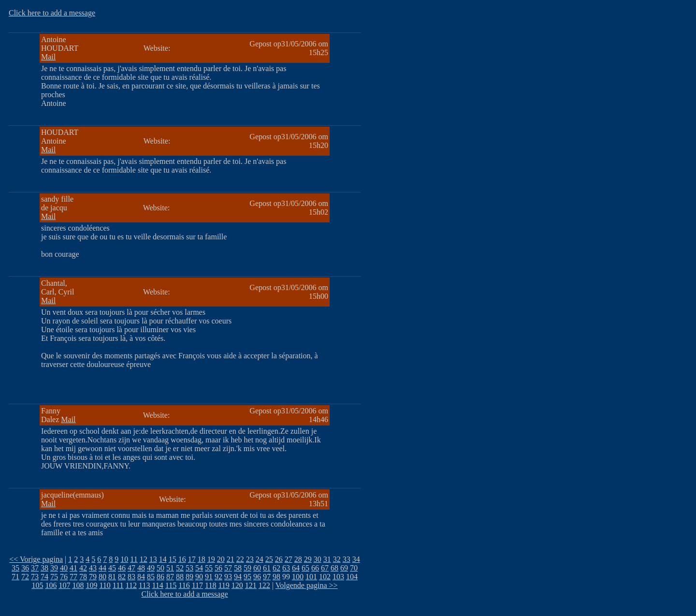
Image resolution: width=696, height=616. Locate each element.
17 (192, 559)
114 (157, 585)
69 (344, 568)
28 (298, 559)
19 (211, 559)
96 (257, 577)
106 (51, 585)
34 (356, 559)
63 (286, 568)
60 (257, 568)
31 (327, 559)
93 (228, 577)
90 (199, 577)
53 (189, 568)
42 (83, 568)
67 (325, 568)
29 (308, 559)
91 (209, 577)
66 (315, 568)
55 (209, 568)
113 (144, 585)
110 (105, 585)
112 (131, 585)
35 (15, 568)
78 (83, 577)
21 (231, 559)
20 (221, 559)
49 (151, 568)
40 (64, 568)
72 (25, 577)
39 (54, 568)
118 (210, 585)
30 (318, 559)
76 (64, 577)
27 (289, 559)
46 (122, 568)
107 (64, 585)
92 (218, 577)
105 (37, 585)
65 (305, 568)
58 (238, 568)
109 (91, 585)
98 (276, 577)
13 (153, 559)
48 (141, 568)
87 (170, 577)
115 (171, 585)
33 (347, 559)
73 (35, 577)
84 (141, 577)
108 (78, 585)
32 (337, 559)
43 (93, 568)
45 (112, 568)
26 (279, 559)
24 (260, 559)
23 (250, 559)
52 (180, 568)
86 (160, 577)
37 (35, 568)
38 (44, 568)
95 (247, 577)
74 (44, 577)
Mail (48, 57)
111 (118, 585)
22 (240, 559)
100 (298, 577)
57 (228, 568)
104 (352, 577)
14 (163, 559)
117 (197, 585)
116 (184, 585)
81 (112, 577)
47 (131, 568)
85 (151, 577)
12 (144, 559)
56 (218, 568)
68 (334, 568)
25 (269, 559)
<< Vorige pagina (36, 559)
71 (15, 577)
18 (202, 559)
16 (182, 559)
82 (122, 577)
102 (325, 577)
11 (134, 559)
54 (199, 568)
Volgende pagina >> (307, 585)
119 (224, 585)
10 (124, 559)
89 (189, 577)
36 (25, 568)
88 (180, 577)
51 (170, 568)
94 (238, 577)
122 (264, 585)
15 (173, 559)
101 (311, 577)
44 (102, 568)
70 (354, 568)
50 (160, 568)
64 (296, 568)
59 (247, 568)
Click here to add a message (52, 13)
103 (338, 577)
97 (267, 577)
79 (93, 577)
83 (131, 577)
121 (251, 585)
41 (73, 568)
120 (237, 585)
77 (73, 577)
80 (102, 577)
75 (54, 577)
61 (267, 568)
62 (276, 568)
